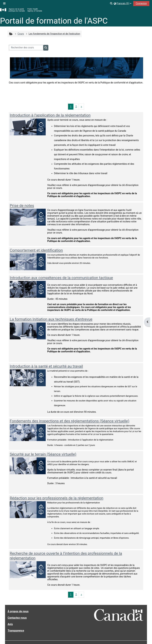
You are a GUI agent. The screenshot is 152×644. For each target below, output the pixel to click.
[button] (111, 3)
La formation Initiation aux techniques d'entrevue (51, 319)
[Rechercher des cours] (26, 48)
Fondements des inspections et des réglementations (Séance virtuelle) (70, 421)
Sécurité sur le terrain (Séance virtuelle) (43, 454)
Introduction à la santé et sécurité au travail (46, 366)
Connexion (141, 3)
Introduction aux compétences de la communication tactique (61, 278)
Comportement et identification (36, 250)
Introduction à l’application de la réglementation (50, 115)
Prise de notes (22, 206)
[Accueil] (21, 10)
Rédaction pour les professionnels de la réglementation (57, 498)
